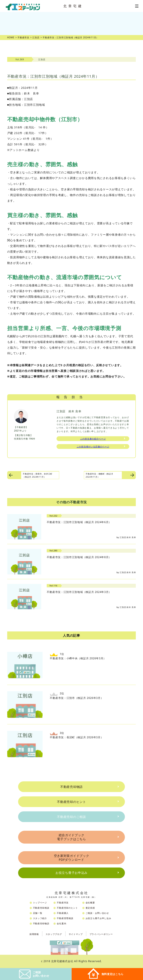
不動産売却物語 (71, 787)
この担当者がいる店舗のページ (93, 446)
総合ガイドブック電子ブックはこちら (71, 837)
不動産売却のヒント (71, 802)
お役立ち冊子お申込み (71, 873)
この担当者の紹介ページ (93, 439)
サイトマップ (76, 934)
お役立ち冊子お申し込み (98, 918)
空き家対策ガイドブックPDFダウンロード (72, 858)
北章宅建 (73, 6)
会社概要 (90, 903)
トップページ (40, 903)
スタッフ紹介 (40, 918)
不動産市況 (63, 903)
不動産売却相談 (41, 908)
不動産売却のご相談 (71, 817)
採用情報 (34, 934)
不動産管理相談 (65, 918)
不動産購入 (63, 913)
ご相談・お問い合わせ (97, 913)
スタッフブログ (54, 934)
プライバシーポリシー (101, 934)
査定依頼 (90, 908)
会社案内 (61, 923)
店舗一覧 (38, 913)
